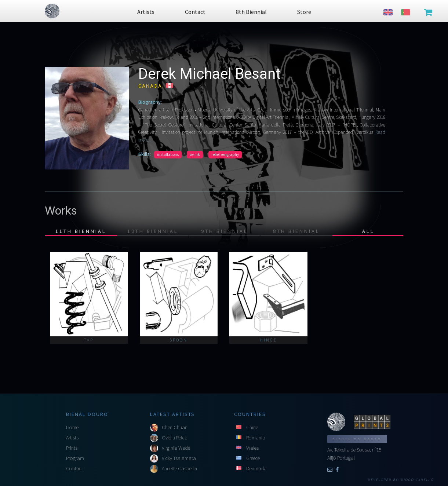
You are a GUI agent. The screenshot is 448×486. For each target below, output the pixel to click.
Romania (256, 438)
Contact (74, 468)
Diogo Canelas (417, 480)
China (252, 427)
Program (75, 458)
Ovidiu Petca (175, 438)
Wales (252, 448)
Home (72, 427)
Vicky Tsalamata (179, 458)
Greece (253, 458)
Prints (72, 448)
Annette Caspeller (180, 468)
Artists (72, 438)
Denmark (256, 468)
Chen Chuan (175, 427)
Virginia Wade (176, 448)
